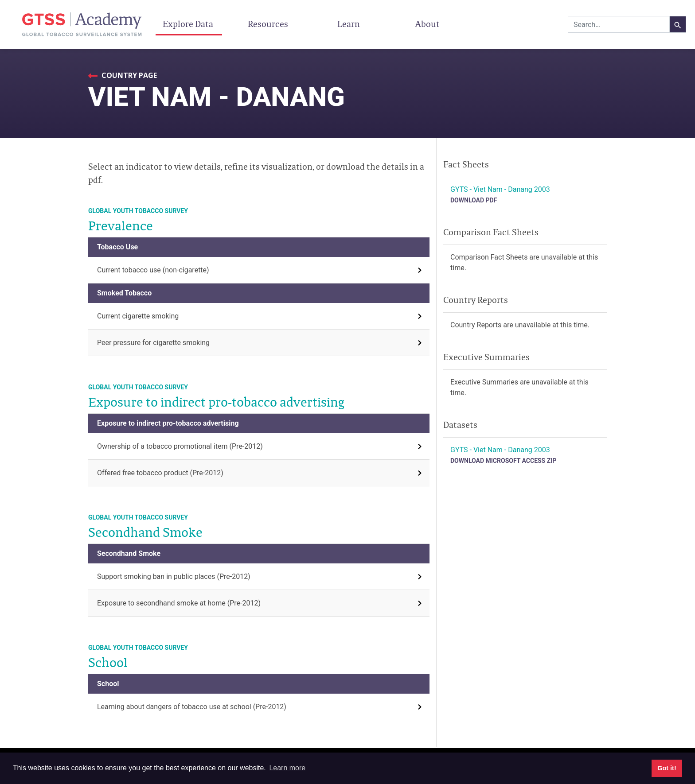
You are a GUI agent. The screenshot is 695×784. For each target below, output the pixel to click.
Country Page (128, 75)
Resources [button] (269, 24)
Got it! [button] (667, 768)
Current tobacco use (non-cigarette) (153, 270)
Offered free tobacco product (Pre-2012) (160, 473)
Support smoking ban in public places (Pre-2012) (174, 576)
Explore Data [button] (189, 24)
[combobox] (619, 24)
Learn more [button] (287, 768)
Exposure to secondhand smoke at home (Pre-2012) (179, 603)
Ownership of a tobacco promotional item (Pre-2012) (180, 446)
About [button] (428, 24)
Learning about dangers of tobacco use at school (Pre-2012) (192, 707)
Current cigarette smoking (138, 316)
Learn (349, 24)
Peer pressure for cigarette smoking (153, 343)
